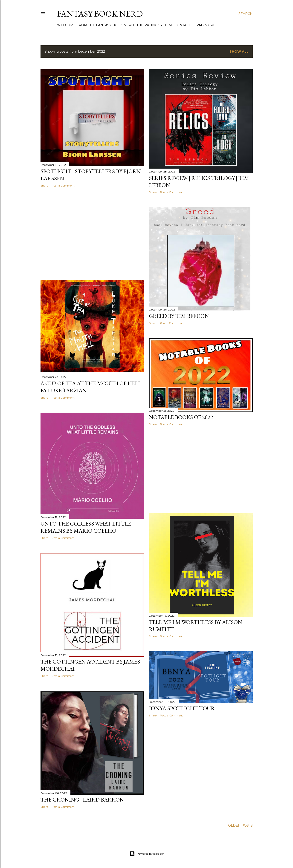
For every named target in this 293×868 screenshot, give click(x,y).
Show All (239, 52)
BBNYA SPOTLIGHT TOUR (182, 708)
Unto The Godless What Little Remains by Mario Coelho (86, 527)
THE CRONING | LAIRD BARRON (82, 800)
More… (211, 25)
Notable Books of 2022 (181, 417)
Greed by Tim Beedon (179, 316)
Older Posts (240, 825)
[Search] (246, 14)
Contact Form (188, 25)
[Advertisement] (92, 231)
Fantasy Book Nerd (100, 14)
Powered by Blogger (147, 854)
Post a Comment (63, 185)
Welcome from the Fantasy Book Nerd (96, 25)
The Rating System (154, 25)
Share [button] (44, 185)
